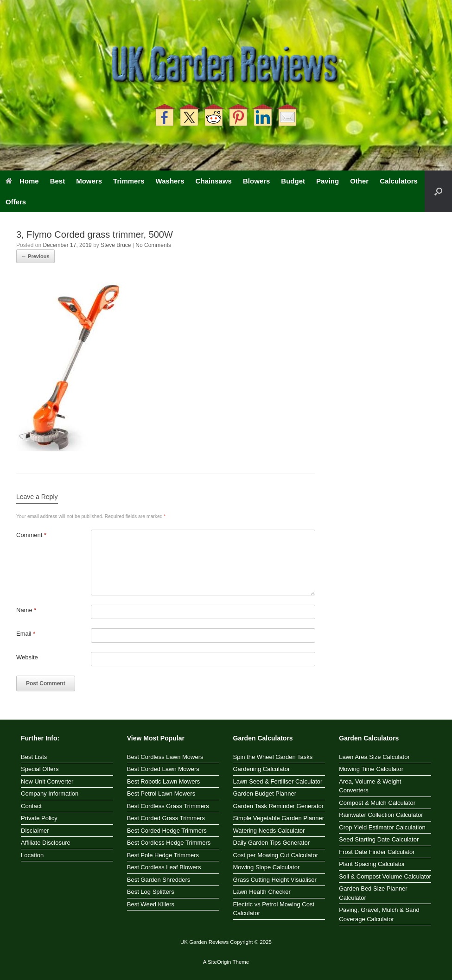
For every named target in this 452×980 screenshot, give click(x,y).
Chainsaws (214, 181)
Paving (328, 181)
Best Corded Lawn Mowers (163, 769)
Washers (170, 181)
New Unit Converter (47, 781)
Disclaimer (35, 831)
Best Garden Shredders (159, 880)
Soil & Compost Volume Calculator (385, 876)
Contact (31, 806)
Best (58, 181)
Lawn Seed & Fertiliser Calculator (278, 781)
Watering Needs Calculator (269, 831)
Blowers (256, 181)
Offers (16, 202)
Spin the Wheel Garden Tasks (273, 757)
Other (359, 181)
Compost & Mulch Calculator (377, 803)
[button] (438, 191)
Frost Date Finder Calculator (377, 852)
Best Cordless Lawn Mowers (165, 757)
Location (32, 855)
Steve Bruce (116, 245)
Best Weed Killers (151, 904)
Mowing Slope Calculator (267, 867)
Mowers (89, 181)
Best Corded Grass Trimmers (166, 818)
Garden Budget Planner (265, 793)
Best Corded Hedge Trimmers (167, 831)
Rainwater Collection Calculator (381, 815)
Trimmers (129, 181)
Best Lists (34, 757)
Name (26, 610)
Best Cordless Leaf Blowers (164, 867)
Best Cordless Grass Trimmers (168, 806)
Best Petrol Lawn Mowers (161, 793)
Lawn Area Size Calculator (374, 757)
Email (26, 634)
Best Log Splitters (151, 892)
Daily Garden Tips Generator (271, 843)
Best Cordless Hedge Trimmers (169, 843)
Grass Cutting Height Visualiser (275, 880)
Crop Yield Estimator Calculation (382, 827)
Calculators (399, 181)
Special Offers (40, 769)
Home (22, 181)
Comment (31, 535)
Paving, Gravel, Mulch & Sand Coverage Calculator (379, 914)
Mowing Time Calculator (371, 769)
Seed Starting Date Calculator (379, 839)
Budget (293, 181)
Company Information (50, 793)
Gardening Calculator (262, 769)
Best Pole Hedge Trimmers (163, 855)
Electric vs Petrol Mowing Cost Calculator (274, 909)
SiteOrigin (220, 962)
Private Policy (39, 818)
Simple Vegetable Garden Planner (279, 818)
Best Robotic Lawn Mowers (164, 781)
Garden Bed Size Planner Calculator (373, 893)
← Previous (35, 256)
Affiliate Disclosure (46, 843)
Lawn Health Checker (262, 892)
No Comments (153, 245)
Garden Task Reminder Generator (279, 806)
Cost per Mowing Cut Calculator (276, 855)
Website (27, 657)
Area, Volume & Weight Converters (370, 786)
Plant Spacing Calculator (372, 864)
